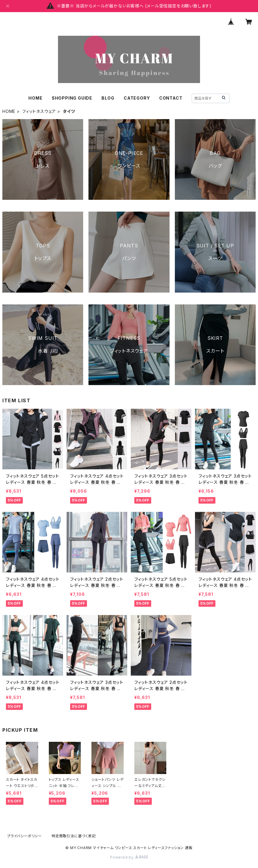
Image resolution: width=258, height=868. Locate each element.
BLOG (108, 98)
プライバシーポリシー (25, 836)
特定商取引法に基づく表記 (74, 836)
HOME (35, 98)
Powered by (129, 857)
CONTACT (171, 98)
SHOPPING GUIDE (72, 98)
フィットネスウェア (39, 111)
